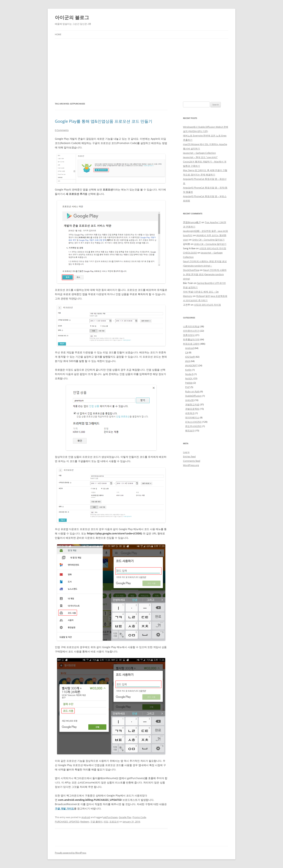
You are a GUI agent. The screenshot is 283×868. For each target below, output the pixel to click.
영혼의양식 (189, 335)
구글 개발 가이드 (64, 808)
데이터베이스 (192, 417)
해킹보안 (190, 430)
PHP (188, 387)
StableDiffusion (193, 396)
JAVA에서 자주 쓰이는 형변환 (211, 235)
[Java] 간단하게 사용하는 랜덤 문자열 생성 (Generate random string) (205, 274)
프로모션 (114, 822)
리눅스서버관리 (193, 422)
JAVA (188, 361)
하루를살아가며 (191, 339)
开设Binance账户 (192, 222)
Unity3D (190, 400)
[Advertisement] (141, 70)
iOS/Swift (190, 357)
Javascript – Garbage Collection (199, 153)
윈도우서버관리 (193, 426)
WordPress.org (191, 465)
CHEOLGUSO (190, 253)
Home (58, 34)
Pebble (189, 383)
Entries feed (189, 456)
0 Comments (62, 130)
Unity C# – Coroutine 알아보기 (208, 240)
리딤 (106, 822)
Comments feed (192, 461)
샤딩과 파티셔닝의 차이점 (213, 248)
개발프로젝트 (192, 409)
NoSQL (189, 378)
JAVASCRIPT (191, 365)
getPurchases (110, 817)
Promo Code (139, 817)
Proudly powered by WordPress (71, 853)
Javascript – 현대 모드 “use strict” (200, 157)
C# (187, 352)
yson (186, 240)
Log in (186, 452)
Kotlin (188, 370)
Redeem (85, 822)
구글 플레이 (96, 822)
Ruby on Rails (192, 391)
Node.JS (189, 374)
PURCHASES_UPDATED (67, 822)
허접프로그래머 (191, 344)
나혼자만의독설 (191, 326)
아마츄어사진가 (191, 331)
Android (86, 817)
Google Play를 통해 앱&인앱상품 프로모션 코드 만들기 (104, 121)
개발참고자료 (192, 404)
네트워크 (190, 413)
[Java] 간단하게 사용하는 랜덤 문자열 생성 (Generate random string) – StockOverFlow (205, 266)
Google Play (125, 817)
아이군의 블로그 (72, 17)
